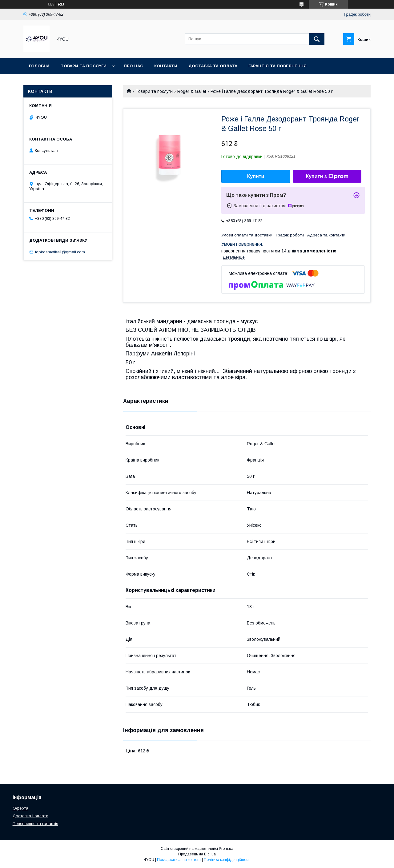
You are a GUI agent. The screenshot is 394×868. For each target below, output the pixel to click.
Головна (39, 66)
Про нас (133, 66)
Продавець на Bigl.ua (197, 854)
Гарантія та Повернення (277, 66)
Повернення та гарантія (35, 824)
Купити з (327, 176)
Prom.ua (226, 849)
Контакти (166, 66)
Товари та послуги (84, 66)
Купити (256, 176)
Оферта (20, 808)
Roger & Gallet (192, 91)
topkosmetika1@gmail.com (60, 252)
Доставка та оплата (213, 66)
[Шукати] (317, 39)
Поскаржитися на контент (179, 860)
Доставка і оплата (30, 816)
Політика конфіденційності (227, 860)
